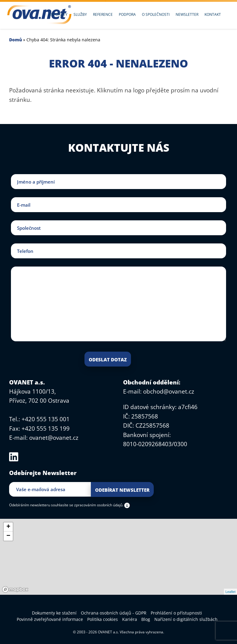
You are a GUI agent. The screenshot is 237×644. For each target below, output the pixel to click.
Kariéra (130, 619)
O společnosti (156, 14)
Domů (15, 40)
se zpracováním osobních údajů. (96, 505)
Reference (103, 14)
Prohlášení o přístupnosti (176, 613)
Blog (146, 619)
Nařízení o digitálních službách (186, 619)
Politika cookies (103, 619)
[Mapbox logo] (15, 589)
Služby (80, 14)
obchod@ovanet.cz (169, 391)
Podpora (127, 14)
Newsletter (187, 14)
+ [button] (8, 527)
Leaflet (230, 592)
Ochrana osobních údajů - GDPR (114, 613)
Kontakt (213, 14)
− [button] (8, 536)
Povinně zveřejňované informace (50, 619)
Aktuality (58, 14)
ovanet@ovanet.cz (54, 438)
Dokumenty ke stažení (54, 613)
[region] (118, 557)
